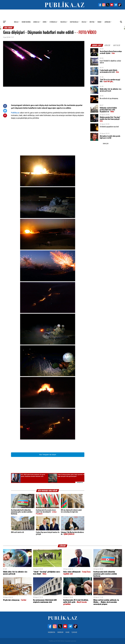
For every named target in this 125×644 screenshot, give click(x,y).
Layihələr (107, 22)
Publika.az (15, 113)
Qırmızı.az (36, 22)
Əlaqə (67, 632)
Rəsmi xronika (26, 22)
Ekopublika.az (74, 22)
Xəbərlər (60, 632)
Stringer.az (53, 22)
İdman (99, 22)
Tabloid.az (63, 22)
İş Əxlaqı (74, 632)
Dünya (45, 22)
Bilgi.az (84, 22)
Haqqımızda (51, 632)
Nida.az (16, 22)
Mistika (92, 22)
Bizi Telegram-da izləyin (48, 455)
